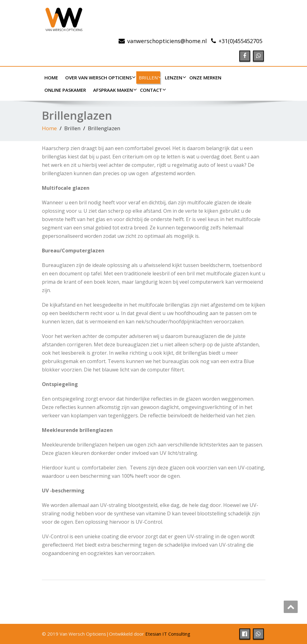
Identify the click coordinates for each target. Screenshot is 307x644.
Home (51, 78)
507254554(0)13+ (240, 41)
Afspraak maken (114, 90)
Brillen (149, 78)
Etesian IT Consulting (168, 634)
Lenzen (175, 78)
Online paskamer (65, 90)
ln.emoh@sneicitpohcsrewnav (167, 41)
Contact (152, 90)
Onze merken (205, 78)
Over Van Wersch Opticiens (100, 78)
